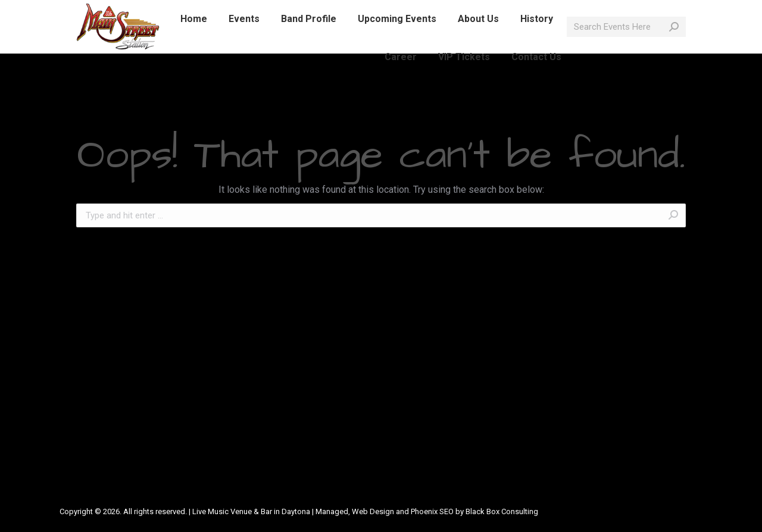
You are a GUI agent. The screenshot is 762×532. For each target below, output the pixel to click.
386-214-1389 (136, 11)
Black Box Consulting (502, 511)
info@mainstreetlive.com (229, 11)
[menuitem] (194, 40)
